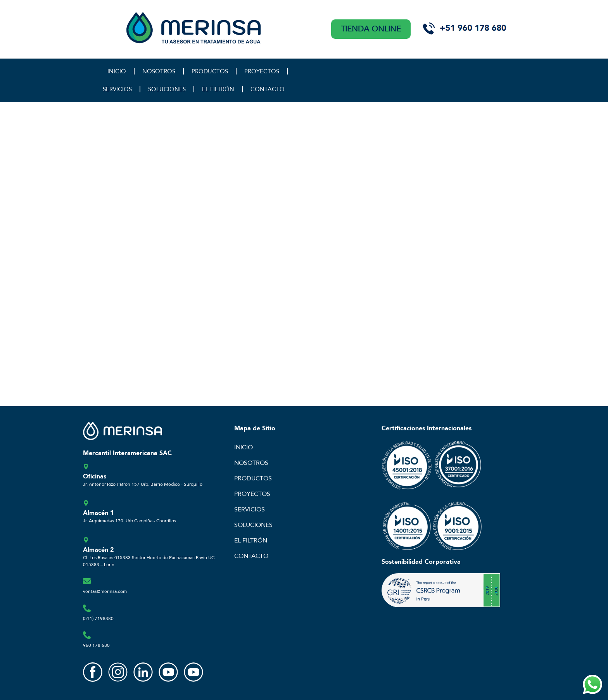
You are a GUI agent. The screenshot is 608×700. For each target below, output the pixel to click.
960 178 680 (96, 645)
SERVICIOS (117, 89)
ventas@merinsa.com (105, 591)
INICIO (117, 71)
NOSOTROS (159, 71)
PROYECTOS (262, 71)
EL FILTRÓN (218, 89)
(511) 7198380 (98, 619)
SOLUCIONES (167, 89)
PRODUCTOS (210, 71)
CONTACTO (268, 89)
